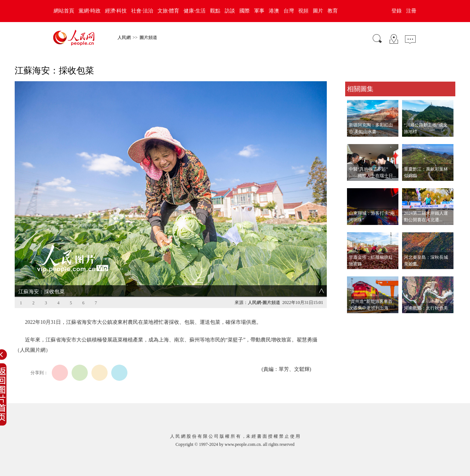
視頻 (303, 11)
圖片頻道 (148, 37)
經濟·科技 (116, 11)
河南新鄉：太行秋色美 (426, 308)
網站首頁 (64, 11)
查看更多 (355, 321)
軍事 (259, 11)
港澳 (274, 11)
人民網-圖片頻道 (264, 303)
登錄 (397, 11)
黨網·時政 (90, 11)
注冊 (411, 11)
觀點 (215, 11)
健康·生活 (195, 11)
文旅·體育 (169, 11)
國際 (245, 11)
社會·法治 (142, 11)
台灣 (289, 11)
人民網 (124, 37)
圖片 (318, 11)
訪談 (230, 11)
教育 (333, 11)
